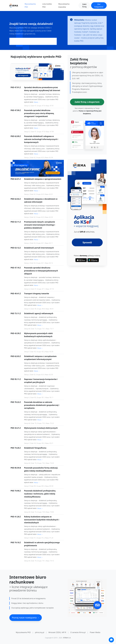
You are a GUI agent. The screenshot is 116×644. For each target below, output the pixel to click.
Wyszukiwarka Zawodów (64, 5)
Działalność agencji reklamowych (39, 313)
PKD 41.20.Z (16, 517)
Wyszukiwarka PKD (30, 5)
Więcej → (37, 102)
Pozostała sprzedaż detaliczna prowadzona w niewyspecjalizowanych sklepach (41, 271)
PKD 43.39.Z (16, 333)
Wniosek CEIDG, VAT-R (57, 632)
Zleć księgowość (99, 5)
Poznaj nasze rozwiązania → (26, 618)
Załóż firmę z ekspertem (87, 102)
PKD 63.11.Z (16, 222)
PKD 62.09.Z (16, 136)
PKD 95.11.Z (16, 379)
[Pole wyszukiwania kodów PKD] (33, 41)
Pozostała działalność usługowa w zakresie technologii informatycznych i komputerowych (41, 139)
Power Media (95, 632)
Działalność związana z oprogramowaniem (43, 179)
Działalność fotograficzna (35, 448)
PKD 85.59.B (16, 468)
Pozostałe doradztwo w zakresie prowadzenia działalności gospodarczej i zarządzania (42, 405)
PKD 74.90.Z (16, 491)
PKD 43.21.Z (16, 428)
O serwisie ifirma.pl (78, 632)
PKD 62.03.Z (16, 356)
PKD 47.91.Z (16, 87)
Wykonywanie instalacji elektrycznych (41, 428)
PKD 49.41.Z (16, 294)
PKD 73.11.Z (16, 313)
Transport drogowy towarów (37, 294)
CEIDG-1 (48, 28)
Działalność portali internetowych (39, 248)
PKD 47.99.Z (16, 110)
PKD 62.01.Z (16, 179)
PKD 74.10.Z (16, 542)
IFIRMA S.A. (67, 638)
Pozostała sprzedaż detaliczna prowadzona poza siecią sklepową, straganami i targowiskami (39, 113)
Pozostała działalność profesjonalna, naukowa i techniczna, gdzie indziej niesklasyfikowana (40, 494)
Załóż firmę (84, 5)
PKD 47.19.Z (16, 268)
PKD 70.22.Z (16, 402)
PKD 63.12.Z (16, 248)
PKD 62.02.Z (16, 199)
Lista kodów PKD (47, 5)
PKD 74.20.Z (16, 448)
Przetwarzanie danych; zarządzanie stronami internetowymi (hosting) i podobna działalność (40, 225)
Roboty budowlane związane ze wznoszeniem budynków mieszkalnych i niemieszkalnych (42, 520)
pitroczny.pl (40, 632)
